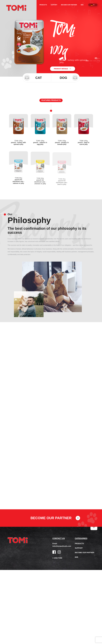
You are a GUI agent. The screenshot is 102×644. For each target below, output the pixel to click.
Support (54, 5)
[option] (51, 38)
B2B (82, 5)
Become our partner (69, 5)
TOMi (16, 8)
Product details (63, 69)
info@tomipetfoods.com (62, 548)
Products (43, 5)
